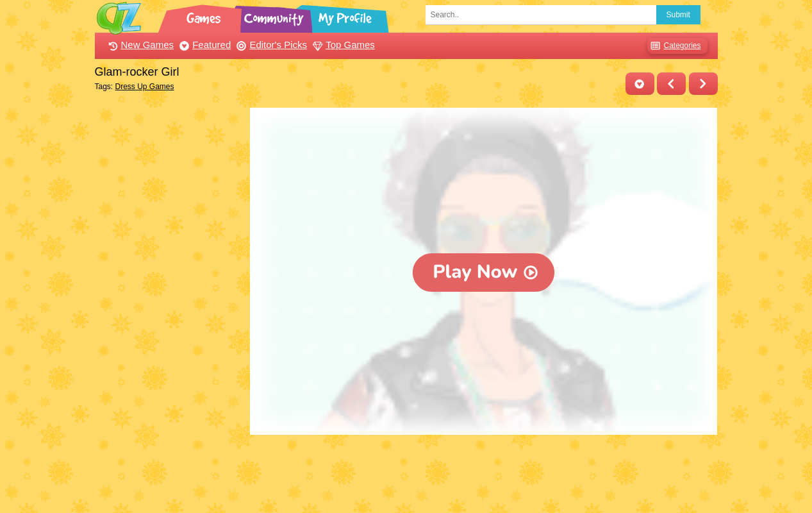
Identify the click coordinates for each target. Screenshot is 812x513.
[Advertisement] (170, 300)
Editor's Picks (270, 45)
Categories (674, 46)
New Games (140, 45)
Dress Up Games (145, 87)
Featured (203, 45)
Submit (678, 15)
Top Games (342, 45)
